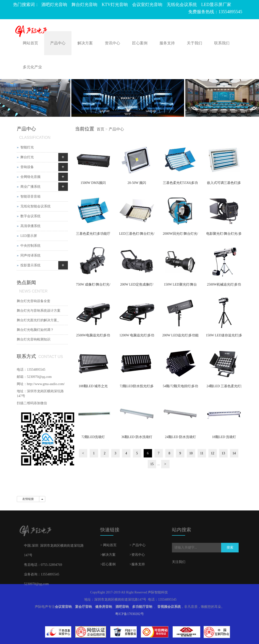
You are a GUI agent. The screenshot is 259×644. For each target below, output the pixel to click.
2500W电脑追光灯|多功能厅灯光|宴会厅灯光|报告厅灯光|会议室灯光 (93, 337)
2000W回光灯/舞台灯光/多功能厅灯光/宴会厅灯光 (180, 235)
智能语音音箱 (30, 196)
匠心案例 (140, 43)
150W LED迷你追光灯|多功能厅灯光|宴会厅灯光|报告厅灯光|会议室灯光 (224, 337)
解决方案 (85, 43)
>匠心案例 (108, 564)
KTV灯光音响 (115, 5)
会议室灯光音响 (147, 5)
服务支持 (167, 43)
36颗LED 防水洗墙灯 (137, 437)
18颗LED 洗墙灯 (224, 437)
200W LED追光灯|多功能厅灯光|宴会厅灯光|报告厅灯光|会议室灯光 (180, 337)
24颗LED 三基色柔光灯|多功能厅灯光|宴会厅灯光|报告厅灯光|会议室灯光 (224, 388)
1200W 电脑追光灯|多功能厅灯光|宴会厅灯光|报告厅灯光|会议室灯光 (137, 337)
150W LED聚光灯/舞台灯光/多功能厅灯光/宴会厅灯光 (180, 286)
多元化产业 (32, 67)
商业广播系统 (30, 187)
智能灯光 (27, 147)
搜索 (230, 547)
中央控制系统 (30, 246)
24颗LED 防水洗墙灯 (180, 437)
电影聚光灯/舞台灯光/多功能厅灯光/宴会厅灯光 (224, 235)
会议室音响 (63, 607)
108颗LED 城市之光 (93, 386)
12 (212, 453)
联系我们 (222, 43)
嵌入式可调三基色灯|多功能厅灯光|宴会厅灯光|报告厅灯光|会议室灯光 (224, 184)
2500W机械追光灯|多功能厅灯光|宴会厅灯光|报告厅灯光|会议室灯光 (224, 286)
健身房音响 (104, 607)
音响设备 (27, 167)
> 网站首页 (108, 545)
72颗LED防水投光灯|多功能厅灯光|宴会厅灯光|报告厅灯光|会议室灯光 (137, 388)
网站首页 (30, 43)
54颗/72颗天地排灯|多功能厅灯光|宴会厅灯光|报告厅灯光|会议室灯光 (180, 388)
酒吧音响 (122, 607)
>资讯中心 (137, 555)
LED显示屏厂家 (216, 5)
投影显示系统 (30, 265)
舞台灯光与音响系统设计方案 (39, 311)
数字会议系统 (30, 216)
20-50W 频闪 (137, 183)
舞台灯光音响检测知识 (34, 339)
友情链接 (28, 499)
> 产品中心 (138, 545)
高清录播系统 (30, 226)
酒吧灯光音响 (54, 5)
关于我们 (194, 43)
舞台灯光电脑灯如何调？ (35, 330)
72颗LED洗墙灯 (93, 437)
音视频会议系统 (169, 607)
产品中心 (58, 43)
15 (152, 464)
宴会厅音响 (83, 607)
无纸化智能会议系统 (35, 206)
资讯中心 (112, 43)
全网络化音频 (30, 177)
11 (202, 453)
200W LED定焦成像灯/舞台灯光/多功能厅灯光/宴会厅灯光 (137, 286)
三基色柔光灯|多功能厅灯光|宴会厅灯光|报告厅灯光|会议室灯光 (93, 235)
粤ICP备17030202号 (129, 614)
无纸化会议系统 (182, 5)
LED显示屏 (29, 236)
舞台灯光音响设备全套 (34, 301)
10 (191, 453)
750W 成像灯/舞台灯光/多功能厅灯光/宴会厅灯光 (93, 286)
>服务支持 (137, 564)
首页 (100, 129)
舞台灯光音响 (84, 5)
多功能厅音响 (142, 607)
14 (234, 453)
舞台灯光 (27, 157)
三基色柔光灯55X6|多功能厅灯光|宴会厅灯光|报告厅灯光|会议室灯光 (180, 184)
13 (223, 453)
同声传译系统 (30, 255)
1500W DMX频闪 (93, 183)
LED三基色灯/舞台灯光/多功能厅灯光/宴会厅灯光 (137, 235)
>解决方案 (108, 555)
